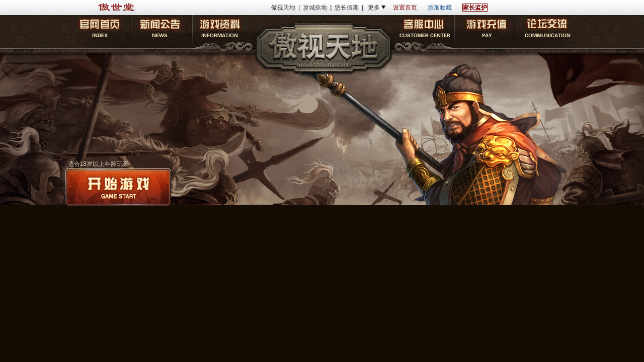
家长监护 (475, 8)
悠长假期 (347, 8)
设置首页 (405, 8)
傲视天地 (283, 8)
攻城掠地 (315, 8)
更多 (374, 8)
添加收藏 (440, 8)
